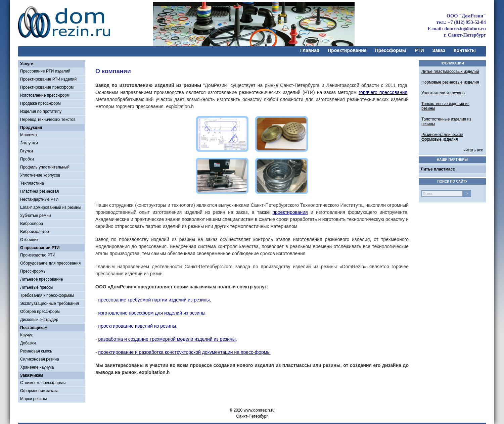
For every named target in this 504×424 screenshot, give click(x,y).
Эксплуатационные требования (50, 303)
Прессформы (391, 50)
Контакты (465, 50)
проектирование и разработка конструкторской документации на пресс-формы (185, 352)
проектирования (290, 212)
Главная (310, 50)
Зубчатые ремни (36, 216)
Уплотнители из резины (443, 93)
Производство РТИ (38, 255)
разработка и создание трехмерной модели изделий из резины (167, 339)
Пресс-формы (33, 271)
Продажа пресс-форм (40, 103)
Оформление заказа (39, 391)
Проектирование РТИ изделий (48, 79)
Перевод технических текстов (48, 120)
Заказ (439, 50)
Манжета (29, 135)
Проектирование (347, 50)
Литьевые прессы (37, 287)
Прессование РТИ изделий (45, 71)
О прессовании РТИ (40, 248)
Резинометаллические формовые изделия (442, 137)
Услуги (27, 64)
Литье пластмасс (438, 169)
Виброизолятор (35, 232)
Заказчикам (32, 375)
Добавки (28, 343)
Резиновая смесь (36, 351)
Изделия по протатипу (41, 111)
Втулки (27, 151)
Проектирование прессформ (47, 87)
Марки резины (33, 399)
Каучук (26, 335)
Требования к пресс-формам (47, 295)
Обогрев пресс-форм (40, 312)
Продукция (31, 128)
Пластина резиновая (39, 191)
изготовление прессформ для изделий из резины (152, 313)
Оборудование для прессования (50, 263)
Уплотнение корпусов (40, 175)
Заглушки (29, 143)
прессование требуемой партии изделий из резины (154, 300)
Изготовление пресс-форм (45, 95)
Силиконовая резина (40, 359)
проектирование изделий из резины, (138, 326)
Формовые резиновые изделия (450, 82)
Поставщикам (34, 328)
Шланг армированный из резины (51, 207)
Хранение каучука (37, 367)
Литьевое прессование (42, 279)
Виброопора (32, 224)
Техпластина (32, 183)
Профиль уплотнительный (45, 167)
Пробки (27, 159)
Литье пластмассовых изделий (450, 72)
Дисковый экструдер (39, 320)
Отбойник (29, 240)
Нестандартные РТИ (39, 199)
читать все (473, 150)
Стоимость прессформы (43, 383)
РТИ (419, 50)
